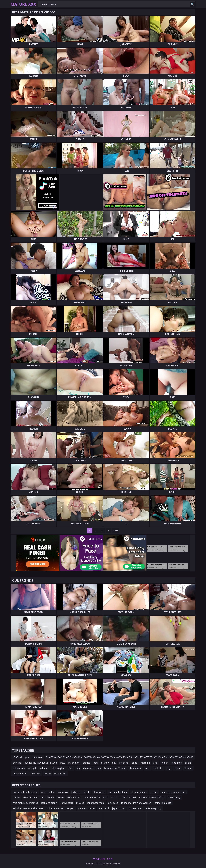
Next (116, 531)
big (78, 768)
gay (114, 763)
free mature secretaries (25, 803)
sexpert (71, 808)
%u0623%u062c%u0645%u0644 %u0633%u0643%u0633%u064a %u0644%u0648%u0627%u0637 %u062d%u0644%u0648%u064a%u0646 (120, 757)
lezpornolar (48, 797)
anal (156, 763)
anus (148, 768)
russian (154, 792)
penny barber (20, 774)
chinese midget (163, 803)
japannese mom (96, 803)
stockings (177, 763)
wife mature (74, 797)
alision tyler (58, 768)
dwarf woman (31, 797)
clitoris (16, 797)
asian (188, 763)
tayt (105, 797)
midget (32, 768)
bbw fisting (60, 774)
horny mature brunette (25, 792)
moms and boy (128, 797)
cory (168, 768)
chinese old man (92, 768)
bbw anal (36, 774)
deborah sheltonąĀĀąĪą (152, 797)
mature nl (104, 808)
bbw (63, 763)
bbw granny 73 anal (115, 768)
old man (44, 768)
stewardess (99, 792)
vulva (114, 797)
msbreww (63, 792)
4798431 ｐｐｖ (21, 757)
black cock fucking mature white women (130, 803)
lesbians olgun (49, 803)
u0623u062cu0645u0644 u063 (41, 763)
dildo (135, 763)
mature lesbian (92, 797)
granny (105, 763)
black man (74, 763)
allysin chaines (139, 792)
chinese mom (135, 808)
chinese (17, 763)
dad (96, 763)
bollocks (158, 768)
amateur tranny (86, 808)
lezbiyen (76, 792)
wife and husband (118, 792)
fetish (87, 792)
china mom (19, 768)
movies (80, 803)
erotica (86, 763)
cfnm (70, 768)
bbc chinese (135, 768)
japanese (38, 757)
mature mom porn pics (174, 792)
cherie (177, 768)
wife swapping (153, 808)
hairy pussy (174, 797)
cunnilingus (67, 803)
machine (145, 763)
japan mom (118, 808)
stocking (124, 763)
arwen (47, 774)
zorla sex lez (48, 792)
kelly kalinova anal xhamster (28, 808)
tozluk (61, 797)
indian (165, 763)
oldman (188, 768)
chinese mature (55, 808)
